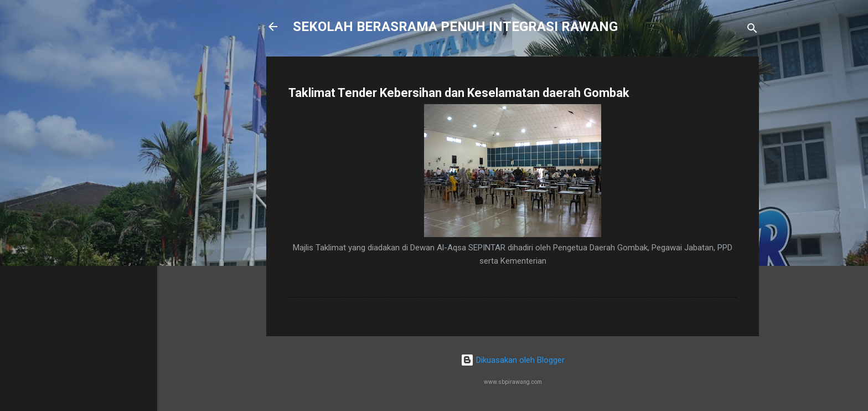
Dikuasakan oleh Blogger (513, 360)
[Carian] (752, 30)
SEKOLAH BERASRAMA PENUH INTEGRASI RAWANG (455, 27)
